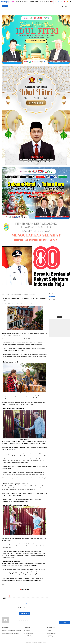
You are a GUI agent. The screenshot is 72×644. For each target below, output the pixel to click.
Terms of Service (29, 636)
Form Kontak (51, 631)
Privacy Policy (29, 634)
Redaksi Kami (51, 636)
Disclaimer (28, 630)
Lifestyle (24, 304)
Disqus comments (25, 614)
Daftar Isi (50, 630)
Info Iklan (50, 634)
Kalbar (51, 296)
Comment (30, 304)
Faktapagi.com (36, 642)
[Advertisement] (60, 328)
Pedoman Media (29, 633)
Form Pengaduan (52, 633)
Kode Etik (28, 631)
